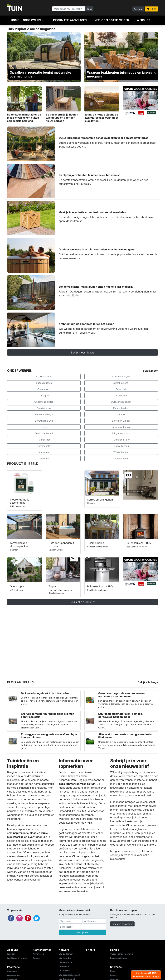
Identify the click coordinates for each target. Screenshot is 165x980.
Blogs (113, 971)
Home (15, 20)
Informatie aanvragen (70, 20)
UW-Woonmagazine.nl (69, 975)
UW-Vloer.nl (64, 971)
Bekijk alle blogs (148, 682)
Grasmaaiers (44, 389)
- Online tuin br (44, 377)
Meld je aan (82, 932)
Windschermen (121, 452)
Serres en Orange (121, 421)
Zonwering (44, 459)
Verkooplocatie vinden (112, 20)
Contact (37, 958)
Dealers (114, 975)
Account (138, 9)
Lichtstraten (121, 395)
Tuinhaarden (44, 440)
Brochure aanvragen (122, 924)
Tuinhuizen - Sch (121, 440)
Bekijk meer (150, 371)
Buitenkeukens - (121, 383)
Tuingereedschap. (121, 433)
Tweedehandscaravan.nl (122, 954)
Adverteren (38, 954)
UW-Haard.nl (65, 958)
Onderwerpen (33, 20)
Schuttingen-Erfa (44, 421)
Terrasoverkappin (121, 427)
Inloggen (11, 954)
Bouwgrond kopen (119, 958)
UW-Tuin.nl (64, 966)
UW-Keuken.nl (65, 962)
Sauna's (121, 414)
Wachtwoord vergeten (18, 958)
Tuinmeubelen (44, 446)
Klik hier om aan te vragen (146, 975)
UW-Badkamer (66, 954)
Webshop (143, 20)
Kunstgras (44, 395)
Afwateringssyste (121, 377)
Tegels (44, 427)
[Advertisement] (82, 642)
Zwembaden (121, 459)
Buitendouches (44, 383)
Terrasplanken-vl (44, 433)
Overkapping (44, 408)
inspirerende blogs (24, 833)
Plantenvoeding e (44, 414)
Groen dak (121, 389)
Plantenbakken (121, 408)
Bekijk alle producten (83, 602)
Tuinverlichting (121, 446)
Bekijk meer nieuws (83, 352)
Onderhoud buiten (44, 402)
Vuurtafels (44, 452)
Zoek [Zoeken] (89, 9)
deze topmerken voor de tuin (77, 784)
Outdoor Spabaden (121, 402)
